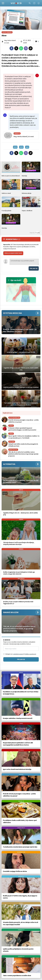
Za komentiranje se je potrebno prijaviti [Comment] (24, 262)
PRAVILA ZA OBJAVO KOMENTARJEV (13, 253)
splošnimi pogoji (18, 654)
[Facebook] (39, 3)
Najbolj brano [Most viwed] (8, 413)
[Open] (3, 3)
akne (15, 147)
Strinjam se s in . (21, 654)
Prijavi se (34, 268)
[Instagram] (34, 3)
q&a (27, 147)
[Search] (30, 3)
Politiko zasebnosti (30, 654)
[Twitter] (16, 48)
